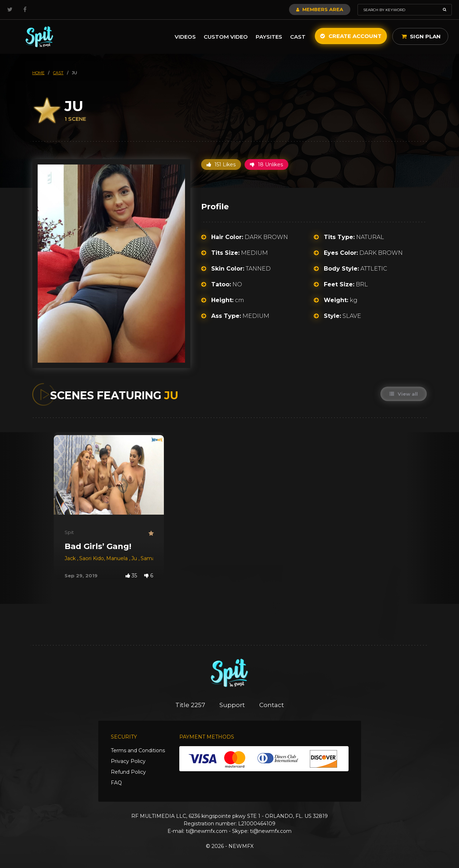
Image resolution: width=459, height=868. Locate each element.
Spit (69, 532)
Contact (272, 705)
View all (404, 394)
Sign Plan (421, 36)
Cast (298, 37)
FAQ (116, 783)
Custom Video (226, 37)
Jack (71, 558)
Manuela (118, 558)
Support (232, 705)
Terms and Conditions (138, 750)
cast (58, 73)
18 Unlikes (266, 164)
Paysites (269, 37)
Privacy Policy (128, 761)
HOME (38, 73)
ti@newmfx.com (207, 831)
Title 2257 (190, 705)
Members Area (320, 9)
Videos (185, 37)
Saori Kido (92, 558)
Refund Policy (128, 772)
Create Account (351, 36)
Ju (135, 558)
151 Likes (221, 164)
